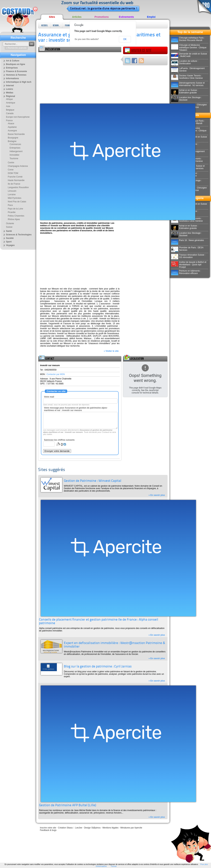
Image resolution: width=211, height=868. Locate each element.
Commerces (15, 144)
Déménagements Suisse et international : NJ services (188, 84)
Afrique (9, 99)
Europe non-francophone (18, 117)
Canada (10, 113)
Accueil (45, 25)
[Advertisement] (77, 77)
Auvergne (12, 131)
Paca (10, 205)
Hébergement (16, 151)
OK (125, 39)
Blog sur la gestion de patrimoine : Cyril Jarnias (98, 667)
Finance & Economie (16, 71)
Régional (56, 25)
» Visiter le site (111, 351)
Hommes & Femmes (16, 75)
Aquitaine (12, 127)
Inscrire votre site (48, 828)
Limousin (12, 191)
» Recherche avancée (16, 48)
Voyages (10, 245)
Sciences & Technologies (19, 235)
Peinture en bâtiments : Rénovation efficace (186, 272)
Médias (10, 93)
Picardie (12, 212)
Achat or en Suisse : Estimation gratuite (185, 91)
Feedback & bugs (48, 830)
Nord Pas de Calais (17, 202)
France (68, 25)
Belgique (10, 110)
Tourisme (14, 158)
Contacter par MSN (56, 374)
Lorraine (12, 195)
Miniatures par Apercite (131, 828)
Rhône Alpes (14, 219)
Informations (13, 78)
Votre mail (49, 397)
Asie (8, 106)
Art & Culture (13, 61)
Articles (77, 17)
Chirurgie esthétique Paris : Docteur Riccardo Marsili (188, 39)
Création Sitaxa (65, 828)
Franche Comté (15, 177)
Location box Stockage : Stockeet (186, 99)
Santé (9, 231)
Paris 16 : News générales (188, 240)
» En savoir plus (157, 495)
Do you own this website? (87, 39)
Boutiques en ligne (16, 64)
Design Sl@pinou (92, 828)
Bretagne (12, 141)
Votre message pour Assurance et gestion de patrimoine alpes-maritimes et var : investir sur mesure (76, 409)
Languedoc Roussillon (18, 187)
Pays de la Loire (15, 209)
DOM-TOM (13, 173)
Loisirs (9, 89)
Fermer (114, 866)
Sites (52, 17)
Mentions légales (110, 828)
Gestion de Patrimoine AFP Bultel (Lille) (68, 805)
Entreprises (12, 68)
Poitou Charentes (16, 216)
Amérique (11, 103)
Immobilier (14, 155)
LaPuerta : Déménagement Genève (188, 70)
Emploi (151, 17)
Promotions (102, 17)
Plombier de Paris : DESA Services (187, 249)
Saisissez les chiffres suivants (59, 440)
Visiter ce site (138, 51)
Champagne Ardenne (18, 166)
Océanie (10, 223)
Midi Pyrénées (15, 198)
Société (10, 238)
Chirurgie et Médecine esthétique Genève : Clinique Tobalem (189, 48)
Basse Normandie (16, 134)
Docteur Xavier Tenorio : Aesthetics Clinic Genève (187, 77)
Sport (9, 242)
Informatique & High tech (19, 82)
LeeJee (79, 828)
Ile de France (14, 184)
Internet (10, 86)
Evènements (127, 17)
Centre (11, 163)
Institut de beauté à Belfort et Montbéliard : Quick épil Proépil (189, 265)
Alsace (11, 124)
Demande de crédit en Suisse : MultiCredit (189, 55)
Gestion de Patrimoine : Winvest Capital (93, 481)
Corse (11, 170)
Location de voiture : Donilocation (185, 62)
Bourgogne (13, 138)
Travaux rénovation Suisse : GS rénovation (188, 256)
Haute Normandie (16, 180)
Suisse (9, 227)
